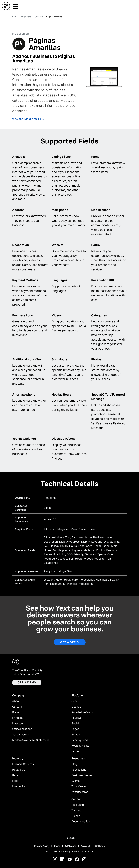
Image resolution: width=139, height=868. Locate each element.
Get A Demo (70, 642)
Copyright (86, 846)
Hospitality (19, 786)
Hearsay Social (80, 740)
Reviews (76, 718)
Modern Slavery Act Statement (31, 740)
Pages (75, 729)
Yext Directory (21, 735)
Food (15, 781)
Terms (57, 846)
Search (76, 735)
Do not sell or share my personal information (69, 851)
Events (75, 781)
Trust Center (79, 786)
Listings (76, 707)
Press (16, 712)
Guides (76, 816)
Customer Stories (82, 775)
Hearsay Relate (80, 746)
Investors (18, 724)
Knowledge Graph (82, 712)
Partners (17, 718)
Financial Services (23, 764)
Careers (17, 707)
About (16, 701)
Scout (75, 701)
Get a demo (27, 682)
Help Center (78, 805)
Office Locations (22, 729)
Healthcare (19, 770)
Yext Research (80, 792)
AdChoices (70, 846)
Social (75, 724)
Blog (74, 764)
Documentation (81, 822)
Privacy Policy (42, 846)
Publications (79, 770)
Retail (16, 775)
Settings (100, 846)
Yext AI (75, 751)
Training (76, 810)
